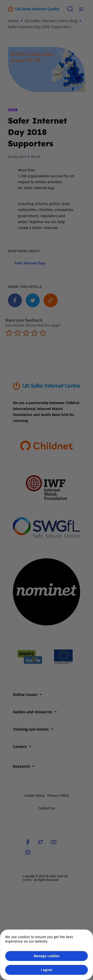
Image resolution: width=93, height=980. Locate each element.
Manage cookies (47, 956)
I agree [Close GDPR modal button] (47, 970)
